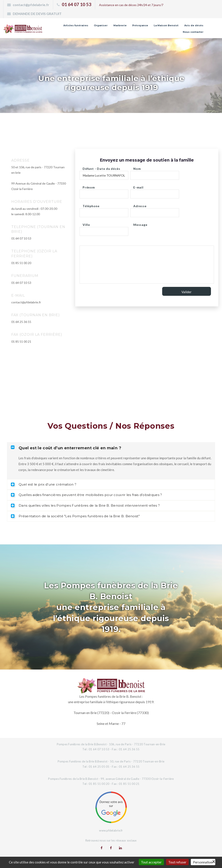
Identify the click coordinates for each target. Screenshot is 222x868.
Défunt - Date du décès (101, 168)
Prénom (89, 186)
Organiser (101, 25)
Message (140, 224)
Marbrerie (120, 25)
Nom (137, 168)
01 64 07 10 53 (77, 4)
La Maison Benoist (166, 25)
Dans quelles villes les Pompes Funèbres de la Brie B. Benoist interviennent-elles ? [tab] (85, 505)
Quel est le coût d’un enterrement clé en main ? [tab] (66, 448)
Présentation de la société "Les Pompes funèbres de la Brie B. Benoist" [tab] (75, 516)
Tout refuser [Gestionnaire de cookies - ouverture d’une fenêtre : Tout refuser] (177, 862)
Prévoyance (140, 25)
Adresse (140, 205)
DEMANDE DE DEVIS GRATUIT (37, 14)
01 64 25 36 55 (21, 322)
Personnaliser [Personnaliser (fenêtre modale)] (203, 862)
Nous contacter (193, 32)
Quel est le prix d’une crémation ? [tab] (44, 484)
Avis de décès (194, 25)
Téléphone (91, 205)
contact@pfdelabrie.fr (31, 5)
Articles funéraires (76, 25)
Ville (86, 224)
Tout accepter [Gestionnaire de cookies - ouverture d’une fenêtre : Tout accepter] (151, 862)
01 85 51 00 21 (21, 341)
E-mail (138, 186)
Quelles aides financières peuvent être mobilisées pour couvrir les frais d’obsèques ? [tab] (87, 495)
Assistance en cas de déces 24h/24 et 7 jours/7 (131, 5)
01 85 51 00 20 (21, 263)
